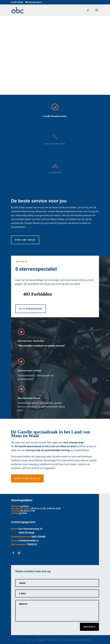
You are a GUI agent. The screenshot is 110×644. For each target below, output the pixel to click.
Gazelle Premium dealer (55, 116)
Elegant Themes (47, 640)
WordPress (85, 640)
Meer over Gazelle (27, 478)
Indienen (89, 627)
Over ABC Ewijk (25, 240)
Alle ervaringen (31, 309)
